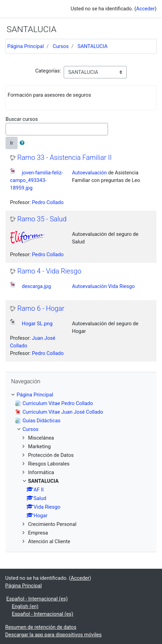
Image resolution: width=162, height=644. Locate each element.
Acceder (145, 9)
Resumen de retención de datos (41, 627)
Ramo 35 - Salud (42, 219)
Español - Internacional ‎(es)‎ (37, 599)
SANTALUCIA (92, 46)
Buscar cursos (22, 119)
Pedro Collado (48, 202)
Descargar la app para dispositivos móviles (53, 635)
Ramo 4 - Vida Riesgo (49, 271)
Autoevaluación (89, 173)
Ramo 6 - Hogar (41, 309)
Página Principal (26, 46)
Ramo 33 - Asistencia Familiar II (64, 158)
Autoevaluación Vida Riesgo (103, 286)
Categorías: (48, 71)
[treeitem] (81, 395)
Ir (12, 143)
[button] (24, 143)
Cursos (61, 46)
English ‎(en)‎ (25, 606)
